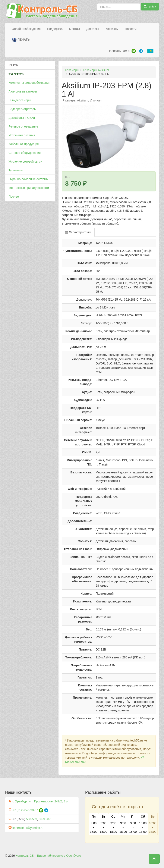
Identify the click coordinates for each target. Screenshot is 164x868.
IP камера (69, 100)
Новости (131, 29)
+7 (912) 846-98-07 (25, 810)
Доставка (93, 29)
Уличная (96, 100)
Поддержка (55, 29)
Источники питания (22, 135)
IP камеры (72, 70)
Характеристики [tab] (78, 232)
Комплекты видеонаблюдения (29, 83)
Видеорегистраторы (22, 109)
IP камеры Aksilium (96, 70)
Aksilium (83, 100)
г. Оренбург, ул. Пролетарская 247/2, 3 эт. (41, 801)
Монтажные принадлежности (29, 188)
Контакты (112, 29)
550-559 (31, 819)
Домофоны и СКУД (22, 118)
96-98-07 (45, 819)
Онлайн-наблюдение (26, 29)
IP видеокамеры (20, 100)
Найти (150, 7)
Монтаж (74, 29)
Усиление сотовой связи (25, 162)
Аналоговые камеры (23, 91)
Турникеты (16, 170)
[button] (154, 859)
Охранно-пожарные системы (28, 179)
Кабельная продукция (24, 144)
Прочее (14, 197)
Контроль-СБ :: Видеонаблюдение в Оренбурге (48, 856)
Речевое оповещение (23, 126)
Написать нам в (119, 51)
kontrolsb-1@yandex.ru (28, 828)
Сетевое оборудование (25, 153)
